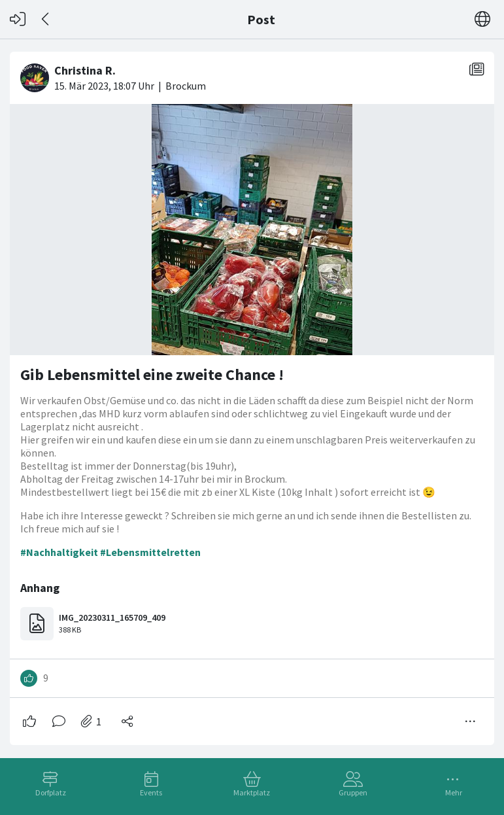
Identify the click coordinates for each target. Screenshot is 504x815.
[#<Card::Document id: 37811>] (252, 393)
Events (151, 792)
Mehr (454, 792)
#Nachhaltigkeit (59, 552)
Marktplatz (252, 792)
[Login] (18, 19)
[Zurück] (46, 19)
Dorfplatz (51, 792)
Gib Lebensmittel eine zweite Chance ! (152, 374)
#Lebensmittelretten (150, 552)
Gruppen (353, 792)
